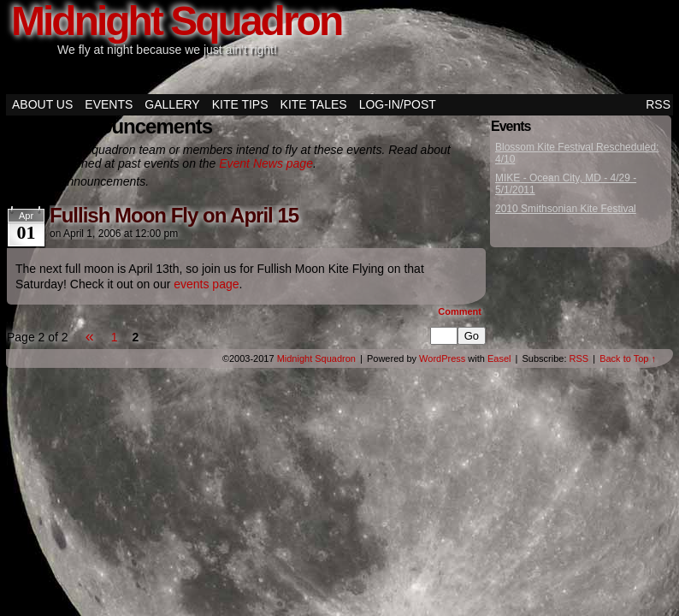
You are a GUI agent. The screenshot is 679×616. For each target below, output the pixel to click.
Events (109, 104)
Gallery (172, 104)
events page (206, 284)
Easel (499, 358)
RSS (658, 104)
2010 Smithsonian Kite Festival (566, 209)
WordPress (442, 358)
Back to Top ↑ (628, 358)
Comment (460, 311)
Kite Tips (240, 104)
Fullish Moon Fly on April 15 (174, 215)
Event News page (266, 163)
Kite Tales (314, 104)
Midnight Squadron (316, 358)
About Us (42, 104)
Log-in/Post (398, 104)
